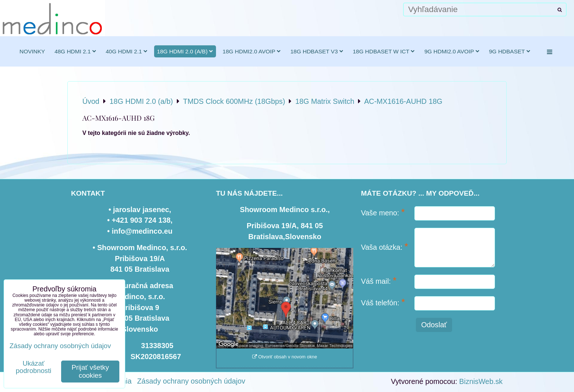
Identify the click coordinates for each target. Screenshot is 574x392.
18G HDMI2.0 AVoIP (252, 51)
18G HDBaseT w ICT (384, 51)
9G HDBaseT (510, 51)
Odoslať (434, 325)
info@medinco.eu (142, 231)
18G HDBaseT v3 (317, 51)
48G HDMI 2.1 (75, 51)
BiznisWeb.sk (481, 381)
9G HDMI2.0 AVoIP (452, 51)
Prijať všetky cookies (90, 371)
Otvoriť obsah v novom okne (285, 357)
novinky (32, 51)
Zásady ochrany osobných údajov (191, 381)
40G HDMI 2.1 (127, 51)
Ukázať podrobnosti (33, 367)
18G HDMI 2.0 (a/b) (185, 51)
